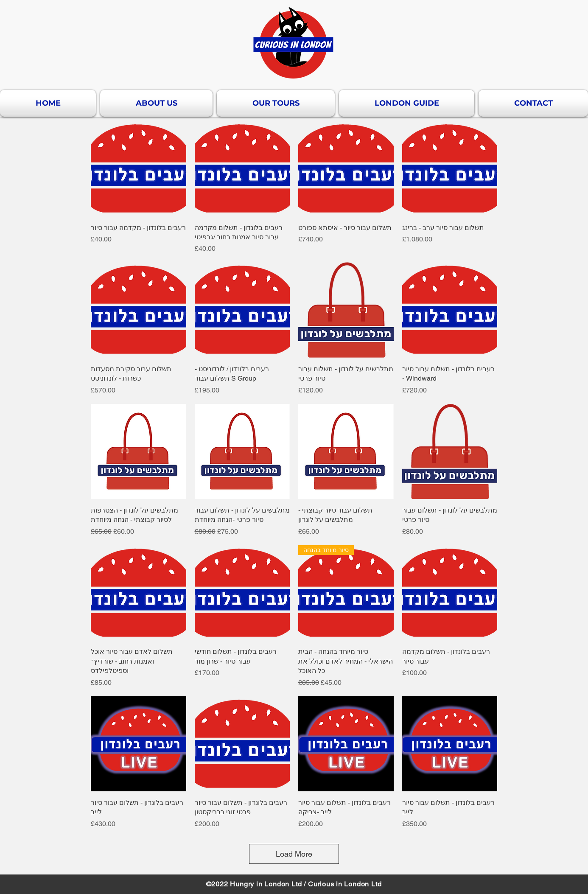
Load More (294, 854)
